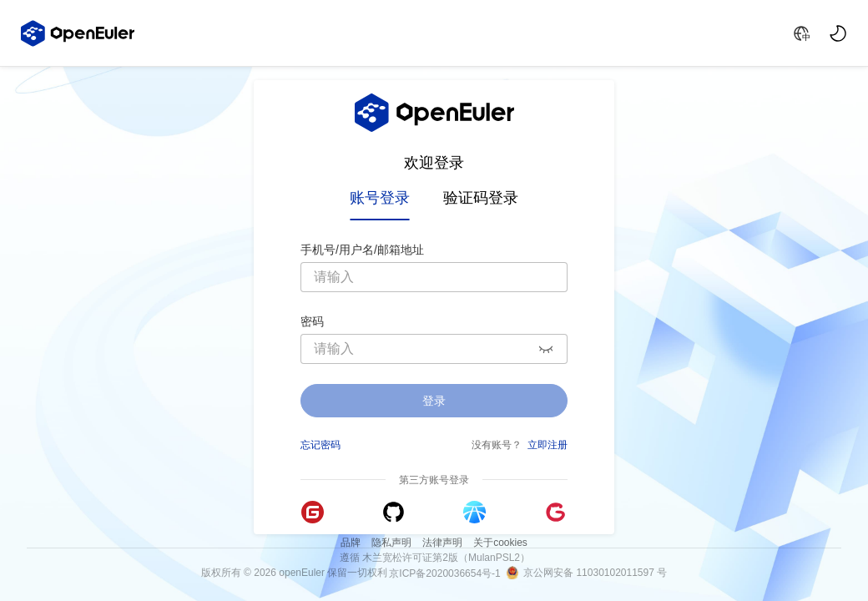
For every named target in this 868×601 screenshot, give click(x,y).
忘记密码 (320, 443)
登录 (434, 401)
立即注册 (548, 443)
